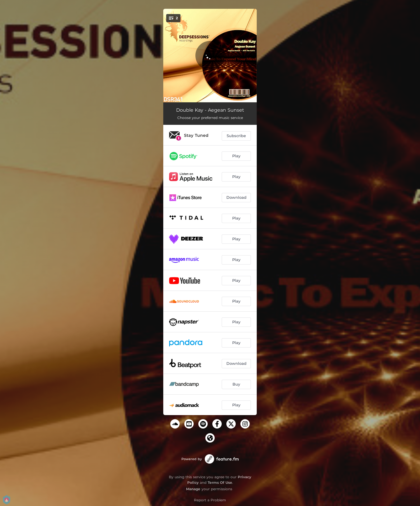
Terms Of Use (220, 482)
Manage (193, 489)
